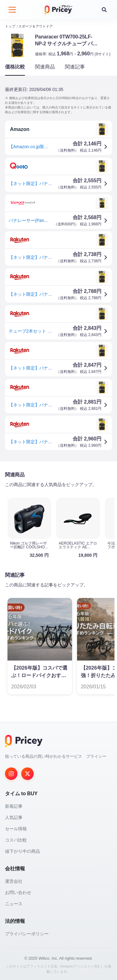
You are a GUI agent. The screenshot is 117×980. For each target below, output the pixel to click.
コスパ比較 (16, 840)
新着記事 (14, 806)
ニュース (14, 903)
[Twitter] (27, 773)
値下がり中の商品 (22, 851)
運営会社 (14, 881)
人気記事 (14, 817)
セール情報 (16, 828)
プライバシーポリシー (27, 933)
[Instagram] (11, 773)
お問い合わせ (18, 892)
